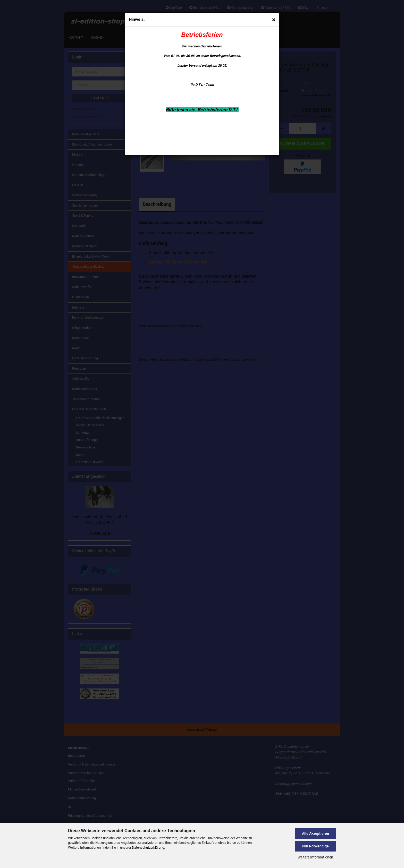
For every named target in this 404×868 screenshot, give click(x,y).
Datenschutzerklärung (148, 848)
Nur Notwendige (315, 846)
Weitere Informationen (315, 857)
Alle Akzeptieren (315, 833)
